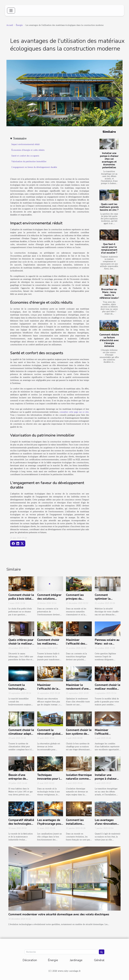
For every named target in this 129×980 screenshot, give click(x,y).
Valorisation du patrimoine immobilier (29, 161)
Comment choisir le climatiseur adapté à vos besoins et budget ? (21, 736)
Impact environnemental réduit (26, 144)
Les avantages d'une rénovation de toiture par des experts (106, 826)
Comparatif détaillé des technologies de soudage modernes (21, 826)
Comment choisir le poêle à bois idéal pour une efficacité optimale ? (21, 601)
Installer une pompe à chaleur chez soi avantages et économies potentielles (109, 160)
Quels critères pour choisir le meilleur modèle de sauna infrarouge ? (21, 645)
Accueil (10, 25)
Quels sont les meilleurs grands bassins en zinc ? (109, 207)
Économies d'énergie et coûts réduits (28, 150)
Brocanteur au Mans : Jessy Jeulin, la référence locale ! (109, 294)
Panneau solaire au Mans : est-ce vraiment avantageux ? (107, 645)
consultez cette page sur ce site (74, 412)
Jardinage (76, 960)
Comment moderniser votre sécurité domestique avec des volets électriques (59, 914)
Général (99, 960)
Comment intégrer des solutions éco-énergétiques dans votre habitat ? (50, 601)
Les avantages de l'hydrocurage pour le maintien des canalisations (50, 826)
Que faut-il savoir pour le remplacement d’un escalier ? (109, 248)
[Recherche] (61, 952)
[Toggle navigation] (11, 11)
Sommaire (20, 138)
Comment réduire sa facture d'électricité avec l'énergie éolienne (109, 340)
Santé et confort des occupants (25, 156)
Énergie (19, 25)
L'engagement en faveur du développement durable (34, 167)
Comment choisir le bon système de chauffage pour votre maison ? (79, 736)
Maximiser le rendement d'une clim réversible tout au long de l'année (79, 691)
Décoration (30, 960)
